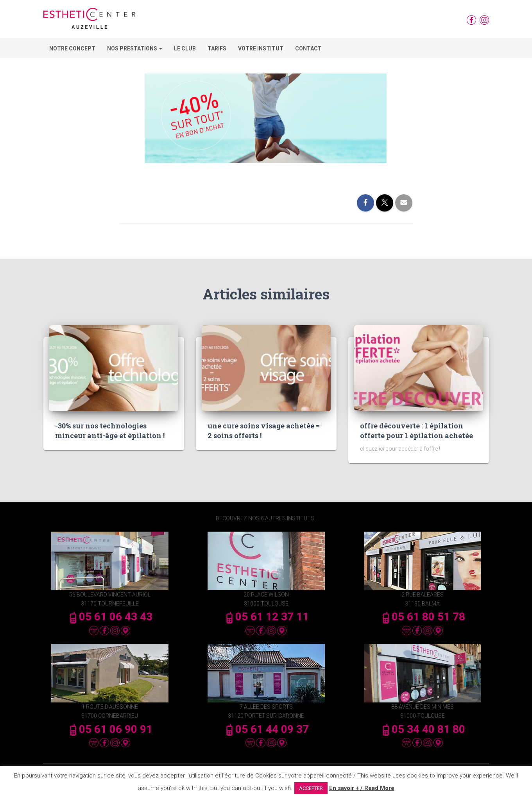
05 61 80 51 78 (423, 617)
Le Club (185, 48)
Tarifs (217, 48)
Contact (308, 48)
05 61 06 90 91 (110, 729)
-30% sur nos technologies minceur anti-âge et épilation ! (110, 431)
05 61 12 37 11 (266, 617)
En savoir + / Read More (362, 788)
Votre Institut (261, 48)
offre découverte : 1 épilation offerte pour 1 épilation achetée (416, 431)
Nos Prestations (135, 48)
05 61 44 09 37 (266, 729)
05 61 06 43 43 (110, 617)
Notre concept (72, 48)
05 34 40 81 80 (423, 729)
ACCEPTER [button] (311, 788)
